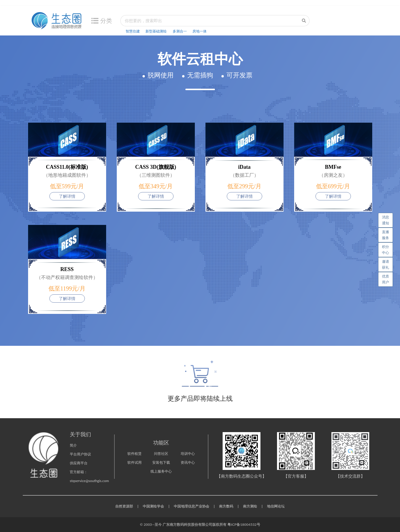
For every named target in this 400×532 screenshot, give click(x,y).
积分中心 (386, 250)
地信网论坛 (276, 506)
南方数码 (226, 506)
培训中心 (188, 454)
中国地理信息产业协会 (192, 506)
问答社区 (161, 454)
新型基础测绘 (156, 31)
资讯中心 (188, 462)
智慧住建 (133, 31)
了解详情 (67, 196)
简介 (73, 445)
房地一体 (200, 31)
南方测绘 (250, 506)
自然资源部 (124, 506)
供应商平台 (79, 463)
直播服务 (386, 235)
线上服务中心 (161, 471)
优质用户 (386, 279)
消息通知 (387, 219)
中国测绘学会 (153, 506)
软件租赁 (135, 454)
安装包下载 (161, 462)
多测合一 (180, 31)
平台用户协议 (80, 454)
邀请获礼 (386, 264)
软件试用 (135, 462)
